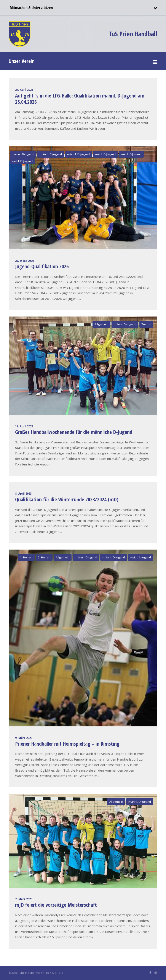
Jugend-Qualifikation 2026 (42, 266)
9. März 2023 (24, 738)
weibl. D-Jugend (22, 161)
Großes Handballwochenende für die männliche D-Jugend (74, 432)
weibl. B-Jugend (105, 154)
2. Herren (44, 557)
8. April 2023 (23, 493)
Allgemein (101, 324)
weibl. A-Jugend (141, 557)
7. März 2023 (24, 899)
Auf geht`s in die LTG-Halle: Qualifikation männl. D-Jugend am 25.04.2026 (80, 99)
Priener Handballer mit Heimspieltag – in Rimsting (67, 744)
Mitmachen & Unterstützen (31, 8)
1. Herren (26, 557)
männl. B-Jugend (23, 154)
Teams (146, 324)
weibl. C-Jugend (131, 154)
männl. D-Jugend (78, 154)
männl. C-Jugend (51, 154)
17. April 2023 (24, 426)
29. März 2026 (24, 261)
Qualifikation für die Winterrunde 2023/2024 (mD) (67, 499)
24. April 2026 (24, 90)
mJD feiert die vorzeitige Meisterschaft (56, 905)
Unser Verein (22, 61)
